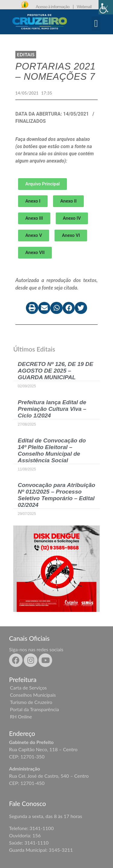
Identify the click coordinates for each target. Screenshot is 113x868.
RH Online (21, 716)
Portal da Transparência (35, 709)
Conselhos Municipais (33, 695)
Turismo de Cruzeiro (31, 702)
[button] (96, 24)
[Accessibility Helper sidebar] (106, 7)
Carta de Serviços (28, 688)
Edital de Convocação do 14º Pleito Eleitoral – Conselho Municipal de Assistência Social (52, 450)
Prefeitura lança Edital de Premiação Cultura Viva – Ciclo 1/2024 (52, 409)
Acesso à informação (52, 6)
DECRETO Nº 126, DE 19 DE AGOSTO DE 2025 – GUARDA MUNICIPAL (56, 371)
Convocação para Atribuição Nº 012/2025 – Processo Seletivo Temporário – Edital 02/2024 (56, 495)
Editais (26, 54)
